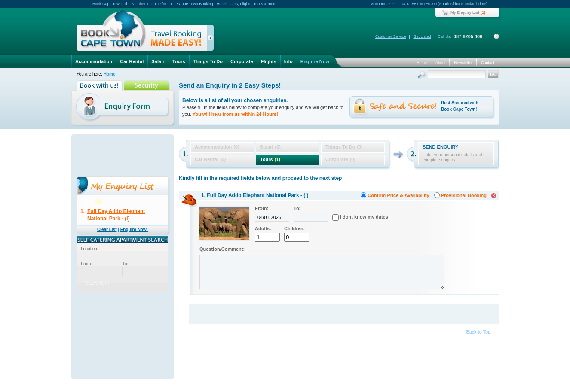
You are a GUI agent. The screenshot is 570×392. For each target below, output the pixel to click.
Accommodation (94, 61)
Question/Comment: (222, 249)
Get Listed (422, 36)
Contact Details (496, 36)
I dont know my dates (364, 217)
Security (147, 85)
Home (422, 63)
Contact (488, 63)
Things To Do (208, 61)
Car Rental (132, 61)
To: (297, 208)
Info (288, 61)
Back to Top (478, 332)
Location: (90, 249)
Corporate (242, 61)
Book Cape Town (141, 32)
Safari (158, 61)
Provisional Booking (464, 195)
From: (262, 208)
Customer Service (391, 36)
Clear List (107, 229)
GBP (136, 317)
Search (422, 75)
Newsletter (463, 63)
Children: (294, 228)
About (441, 63)
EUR (157, 317)
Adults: (263, 228)
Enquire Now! (134, 229)
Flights (269, 61)
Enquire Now (315, 61)
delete (165, 210)
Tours (179, 61)
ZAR (95, 317)
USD (116, 317)
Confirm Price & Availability (398, 195)
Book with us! (100, 85)
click (212, 40)
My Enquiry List (465, 12)
